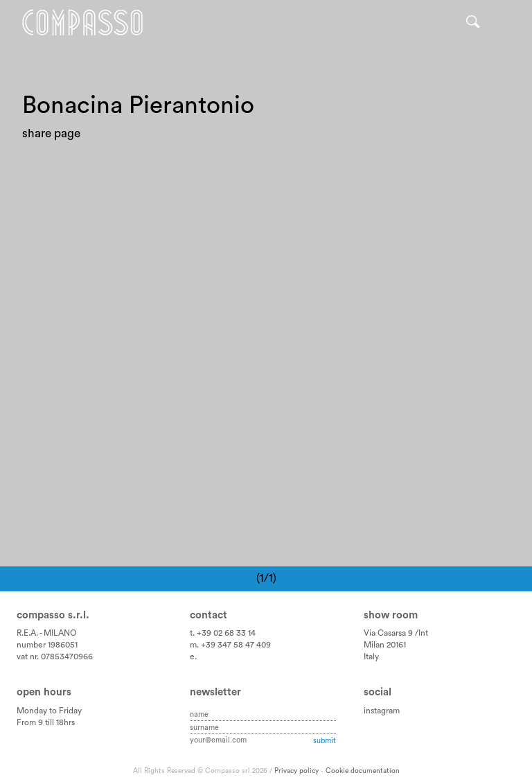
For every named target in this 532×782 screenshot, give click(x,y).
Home (82, 23)
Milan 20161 (385, 645)
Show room (391, 615)
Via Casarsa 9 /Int (396, 633)
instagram (382, 711)
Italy (371, 657)
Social (378, 692)
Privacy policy (296, 771)
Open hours (44, 692)
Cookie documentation (363, 771)
